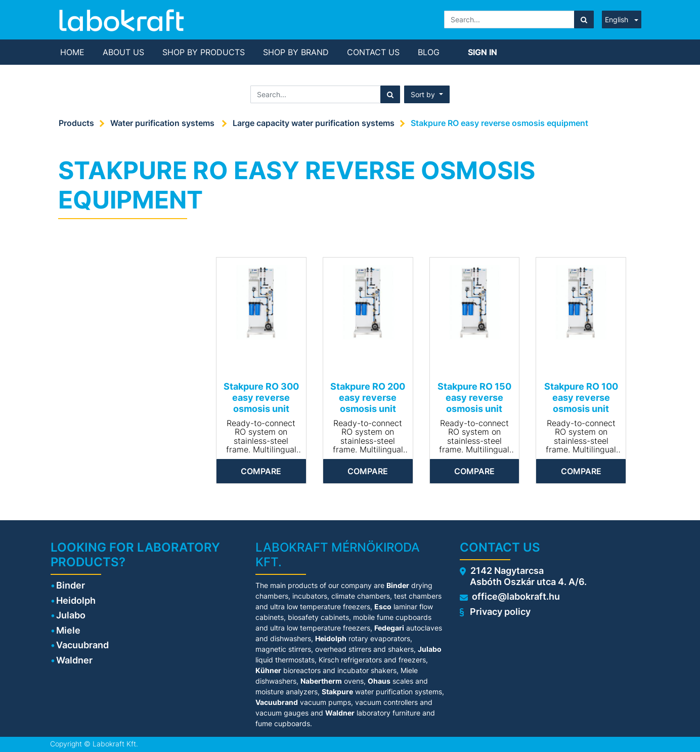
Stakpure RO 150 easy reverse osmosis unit (474, 397)
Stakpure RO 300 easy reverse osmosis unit (261, 397)
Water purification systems (163, 123)
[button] (427, 94)
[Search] (584, 19)
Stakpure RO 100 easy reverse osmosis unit (581, 397)
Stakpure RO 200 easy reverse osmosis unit (368, 397)
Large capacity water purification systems (314, 123)
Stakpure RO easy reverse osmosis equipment (499, 123)
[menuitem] (72, 52)
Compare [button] (261, 471)
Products (76, 123)
